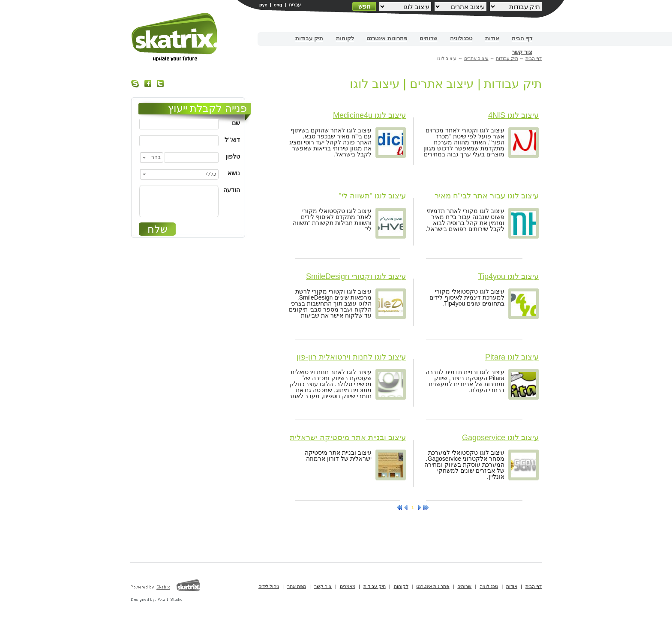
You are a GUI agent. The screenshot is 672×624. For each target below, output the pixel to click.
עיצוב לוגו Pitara (512, 357)
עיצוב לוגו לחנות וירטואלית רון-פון (351, 357)
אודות (492, 38)
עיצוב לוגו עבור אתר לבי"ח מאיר (487, 196)
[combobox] (151, 157)
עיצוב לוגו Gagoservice (500, 438)
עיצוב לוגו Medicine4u (369, 115)
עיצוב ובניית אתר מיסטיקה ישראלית (348, 438)
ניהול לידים (269, 586)
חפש (364, 6)
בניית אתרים (175, 37)
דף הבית (522, 38)
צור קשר (522, 52)
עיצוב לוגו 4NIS (513, 115)
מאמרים (348, 586)
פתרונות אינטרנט (387, 38)
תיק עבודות (309, 38)
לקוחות (345, 38)
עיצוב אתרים (476, 58)
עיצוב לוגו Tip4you (508, 276)
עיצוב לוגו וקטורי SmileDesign (356, 276)
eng (278, 5)
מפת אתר (297, 586)
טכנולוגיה (461, 38)
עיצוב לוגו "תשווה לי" (372, 196)
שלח (157, 229)
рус (263, 5)
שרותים (428, 38)
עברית (295, 5)
